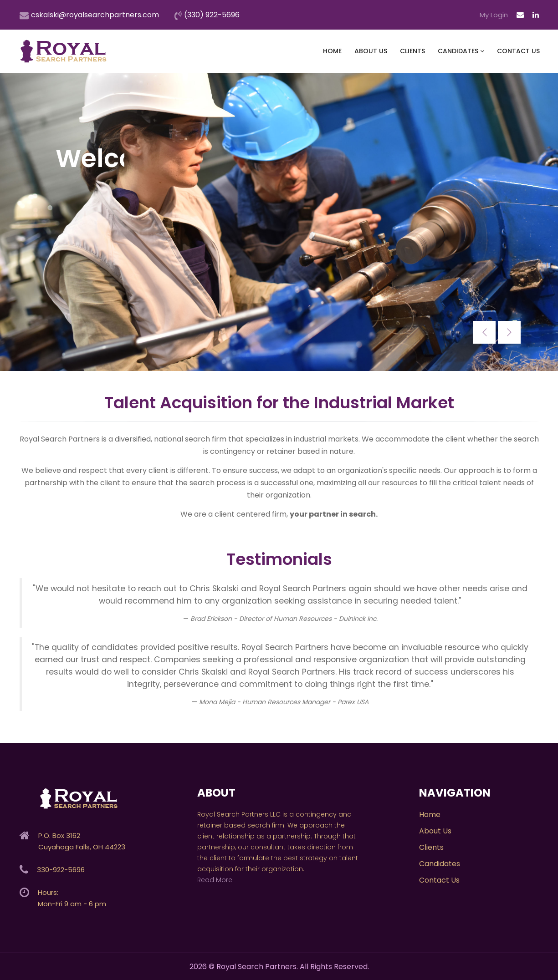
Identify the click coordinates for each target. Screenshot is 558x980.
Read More (215, 880)
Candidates (461, 51)
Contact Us (518, 51)
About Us (371, 51)
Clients (412, 51)
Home (332, 51)
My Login (494, 15)
